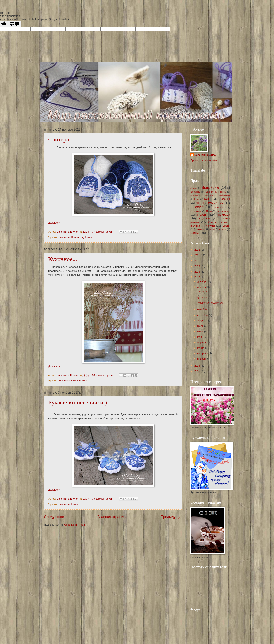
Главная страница (112, 517)
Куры (197, 199)
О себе (197, 207)
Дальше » (54, 223)
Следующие (54, 517)
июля (201, 326)
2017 (197, 277)
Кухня (74, 380)
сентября (203, 315)
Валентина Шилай (206, 155)
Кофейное (224, 195)
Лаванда (225, 199)
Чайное (200, 229)
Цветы (226, 226)
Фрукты (211, 226)
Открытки (196, 211)
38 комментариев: (103, 375)
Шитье (89, 237)
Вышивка (64, 237)
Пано (209, 211)
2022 (197, 250)
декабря (203, 282)
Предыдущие (172, 517)
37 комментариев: (103, 232)
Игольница (195, 195)
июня (201, 331)
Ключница (210, 195)
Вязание (195, 192)
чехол (222, 229)
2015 (197, 371)
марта (201, 348)
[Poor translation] (14, 24)
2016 (197, 366)
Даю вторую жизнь (216, 192)
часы (212, 229)
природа (224, 215)
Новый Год (77, 237)
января (202, 359)
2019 (197, 266)
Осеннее (219, 207)
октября (202, 310)
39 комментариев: (103, 499)
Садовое (204, 219)
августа (202, 320)
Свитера (59, 139)
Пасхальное (223, 211)
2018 (197, 272)
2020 (197, 261)
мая (200, 337)
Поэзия (202, 215)
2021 (197, 255)
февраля (203, 353)
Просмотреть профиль (204, 160)
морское (200, 203)
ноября (202, 287)
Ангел (193, 188)
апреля (202, 342)
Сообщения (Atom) (75, 525)
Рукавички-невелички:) (78, 402)
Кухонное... (63, 259)
